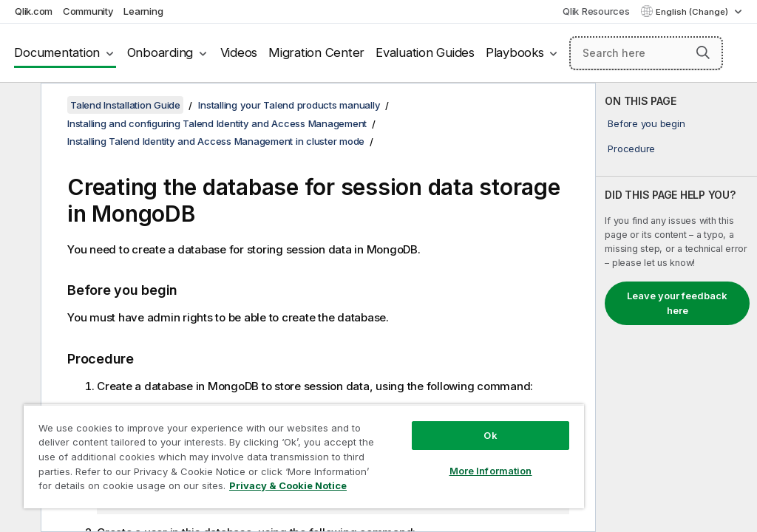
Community (88, 11)
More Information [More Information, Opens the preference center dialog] (491, 471)
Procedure (631, 149)
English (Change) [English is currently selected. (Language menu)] (693, 12)
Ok (490, 435)
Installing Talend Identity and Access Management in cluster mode (216, 141)
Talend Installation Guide (125, 105)
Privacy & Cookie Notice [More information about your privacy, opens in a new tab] (288, 485)
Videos (239, 52)
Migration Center (316, 52)
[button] (703, 52)
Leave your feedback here (677, 303)
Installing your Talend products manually (289, 105)
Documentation (57, 52)
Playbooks (515, 52)
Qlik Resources (596, 11)
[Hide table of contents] (18, 106)
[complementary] (676, 307)
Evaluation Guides (425, 52)
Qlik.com (34, 11)
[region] (304, 456)
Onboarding (160, 52)
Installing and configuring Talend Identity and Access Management (217, 123)
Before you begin (646, 123)
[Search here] (646, 53)
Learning (143, 11)
